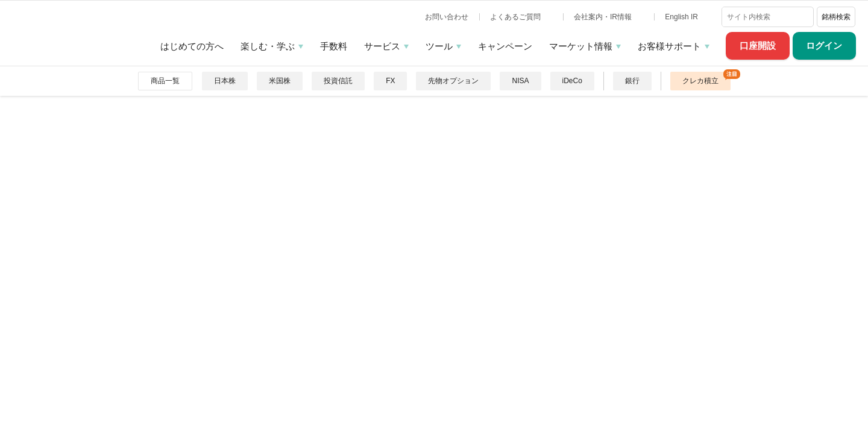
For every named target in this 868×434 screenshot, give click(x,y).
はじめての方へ (192, 46)
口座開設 (758, 46)
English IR (682, 17)
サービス (382, 46)
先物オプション (453, 81)
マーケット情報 (581, 46)
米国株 (280, 81)
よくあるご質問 (516, 17)
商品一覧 (165, 81)
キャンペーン (505, 46)
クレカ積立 (700, 81)
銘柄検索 (836, 17)
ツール (439, 46)
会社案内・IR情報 (604, 17)
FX (390, 81)
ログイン (824, 46)
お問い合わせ (447, 17)
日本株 (225, 81)
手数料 (334, 46)
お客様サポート (669, 46)
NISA (520, 81)
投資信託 (338, 81)
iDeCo (572, 81)
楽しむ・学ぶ (268, 46)
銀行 (632, 81)
